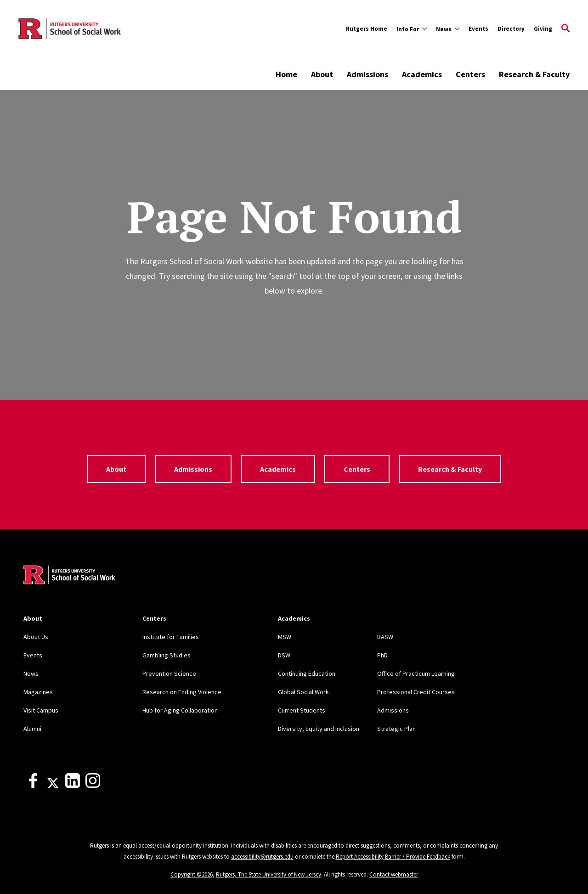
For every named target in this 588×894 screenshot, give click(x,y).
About (322, 74)
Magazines (38, 692)
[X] (53, 786)
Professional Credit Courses (416, 692)
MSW (285, 637)
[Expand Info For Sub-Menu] (412, 29)
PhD (382, 655)
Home (286, 74)
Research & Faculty (534, 74)
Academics (422, 74)
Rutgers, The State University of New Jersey (269, 874)
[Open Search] (565, 29)
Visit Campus (41, 710)
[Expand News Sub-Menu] (448, 29)
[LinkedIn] (73, 786)
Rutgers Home (367, 29)
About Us (36, 637)
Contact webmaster (394, 874)
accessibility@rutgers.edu (262, 857)
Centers (470, 74)
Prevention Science (169, 673)
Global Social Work (303, 692)
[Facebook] (33, 786)
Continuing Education (307, 673)
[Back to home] (69, 576)
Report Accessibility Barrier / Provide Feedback (393, 857)
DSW (284, 655)
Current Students (302, 710)
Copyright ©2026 (192, 874)
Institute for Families (171, 637)
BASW (385, 637)
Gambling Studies (167, 655)
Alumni (32, 729)
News (31, 673)
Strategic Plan (396, 729)
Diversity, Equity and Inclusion (319, 729)
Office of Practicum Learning (416, 673)
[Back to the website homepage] (70, 29)
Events (478, 29)
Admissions (367, 74)
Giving (543, 29)
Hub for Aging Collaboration (180, 710)
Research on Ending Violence (182, 692)
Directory (511, 29)
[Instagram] (93, 786)
